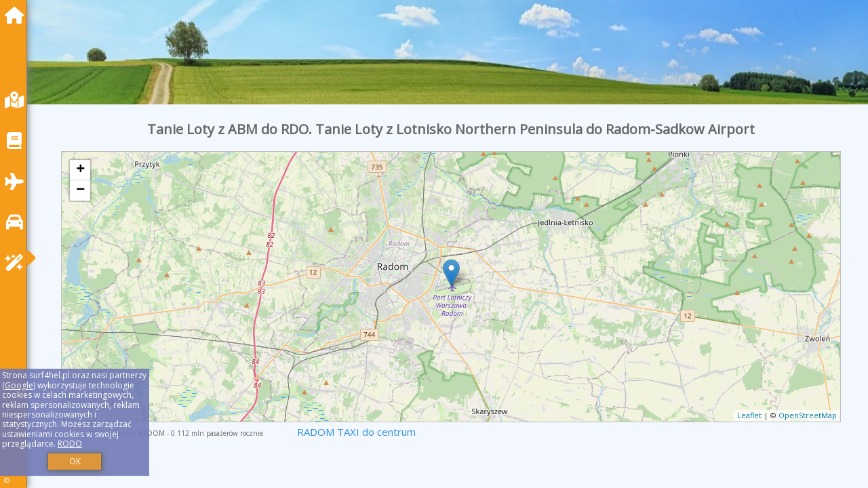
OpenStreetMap (808, 415)
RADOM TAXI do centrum (356, 432)
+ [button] (80, 170)
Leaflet (749, 415)
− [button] (80, 190)
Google (19, 385)
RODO (70, 444)
